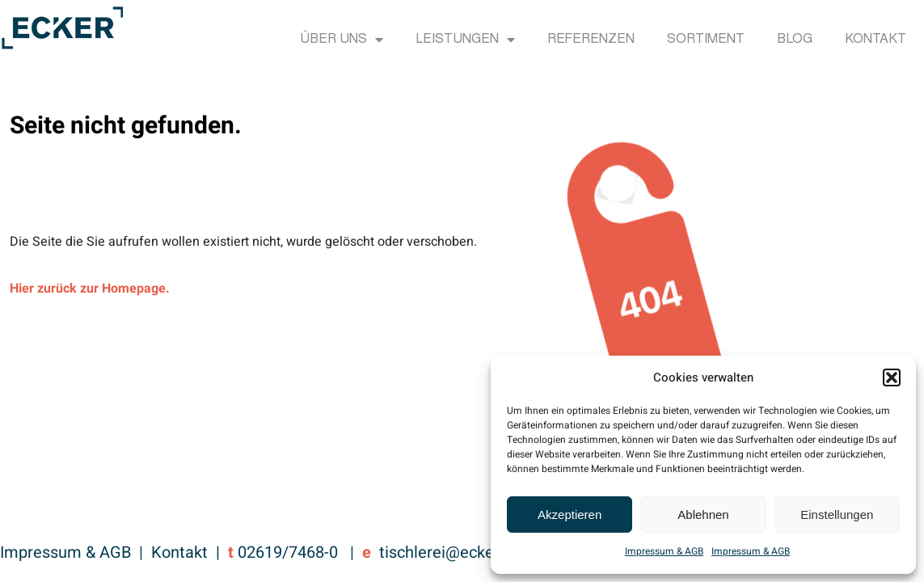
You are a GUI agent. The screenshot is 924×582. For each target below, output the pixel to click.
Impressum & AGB (664, 551)
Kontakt (875, 40)
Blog (795, 40)
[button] (892, 377)
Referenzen (591, 40)
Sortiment (706, 40)
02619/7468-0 (288, 552)
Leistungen (465, 40)
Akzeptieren (570, 515)
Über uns (342, 40)
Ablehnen (703, 515)
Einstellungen (837, 515)
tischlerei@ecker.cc (449, 552)
